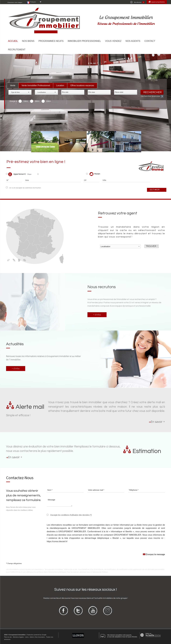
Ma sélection (137, 2)
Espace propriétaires (158, 2)
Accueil (13, 41)
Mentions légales (18, 637)
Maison (95, 174)
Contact (150, 41)
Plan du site (8, 637)
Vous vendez (113, 41)
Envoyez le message (154, 554)
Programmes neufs (51, 41)
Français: (33, 2)
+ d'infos (97, 315)
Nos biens (28, 41)
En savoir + (158, 422)
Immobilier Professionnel (84, 41)
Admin (32, 637)
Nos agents (133, 41)
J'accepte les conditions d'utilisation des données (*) (71, 515)
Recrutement (17, 50)
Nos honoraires (40, 637)
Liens (27, 637)
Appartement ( (16, 174)
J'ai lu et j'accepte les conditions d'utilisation (25, 188)
